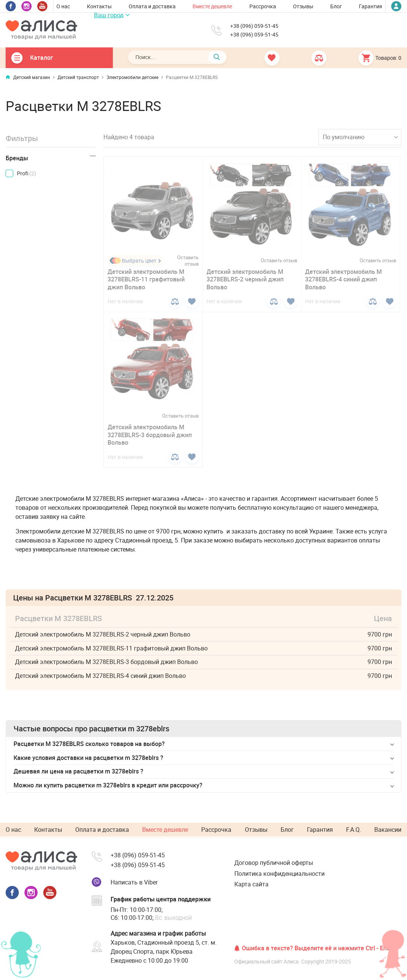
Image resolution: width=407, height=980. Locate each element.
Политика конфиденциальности (279, 874)
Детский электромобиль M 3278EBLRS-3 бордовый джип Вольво (150, 435)
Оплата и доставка (152, 6)
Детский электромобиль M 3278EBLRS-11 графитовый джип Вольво (146, 280)
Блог (336, 6)
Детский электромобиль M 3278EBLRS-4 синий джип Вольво (343, 280)
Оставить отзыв (188, 261)
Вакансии (388, 830)
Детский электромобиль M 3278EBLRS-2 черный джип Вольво (245, 280)
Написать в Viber (134, 882)
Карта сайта (251, 884)
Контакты (99, 6)
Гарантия (371, 6)
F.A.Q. (354, 830)
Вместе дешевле (212, 6)
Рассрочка (263, 6)
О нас (63, 6)
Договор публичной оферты (274, 863)
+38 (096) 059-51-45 (254, 26)
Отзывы (303, 6)
